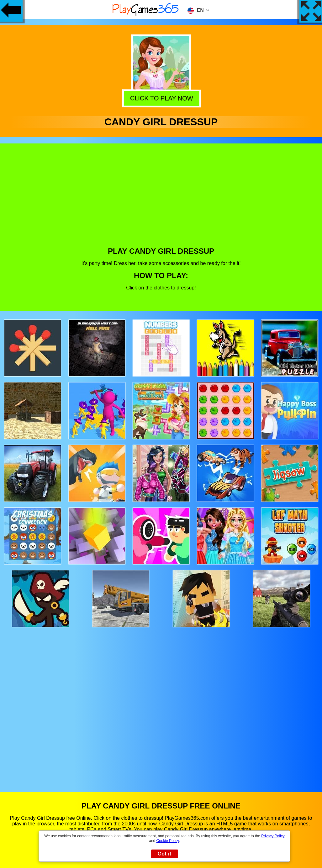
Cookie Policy (168, 841)
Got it (164, 854)
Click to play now (161, 98)
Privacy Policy (273, 836)
